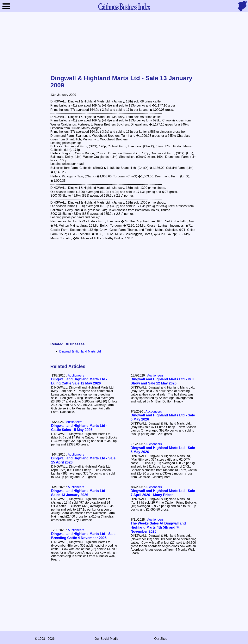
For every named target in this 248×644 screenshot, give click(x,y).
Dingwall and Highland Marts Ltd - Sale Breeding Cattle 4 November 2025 (83, 536)
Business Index (124, 6)
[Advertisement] (124, 43)
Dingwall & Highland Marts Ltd (80, 351)
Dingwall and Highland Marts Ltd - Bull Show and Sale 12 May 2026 (162, 381)
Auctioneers (155, 375)
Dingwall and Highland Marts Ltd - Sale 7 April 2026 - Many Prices (163, 493)
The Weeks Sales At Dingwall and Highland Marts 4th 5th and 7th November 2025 (158, 527)
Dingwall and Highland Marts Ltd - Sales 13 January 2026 (79, 493)
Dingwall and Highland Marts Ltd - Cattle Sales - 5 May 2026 (79, 428)
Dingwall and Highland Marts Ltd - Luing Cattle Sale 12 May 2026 (79, 381)
